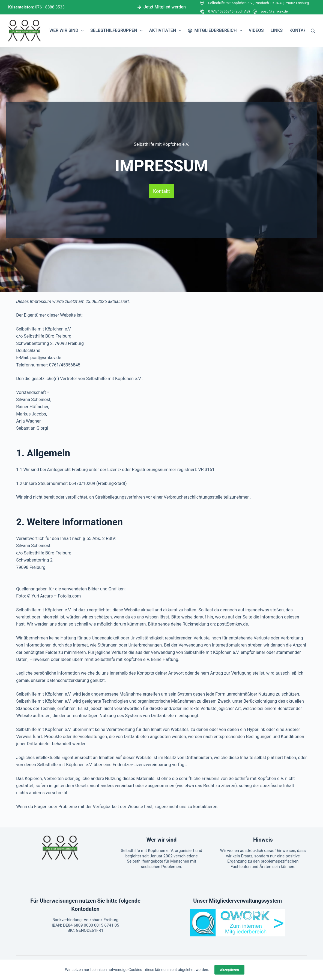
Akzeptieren (229, 970)
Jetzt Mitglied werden (161, 7)
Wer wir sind (68, 31)
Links (277, 30)
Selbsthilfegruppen (117, 31)
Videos (256, 30)
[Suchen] (313, 31)
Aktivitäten (166, 31)
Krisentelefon (21, 7)
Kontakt (299, 30)
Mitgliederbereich (216, 31)
